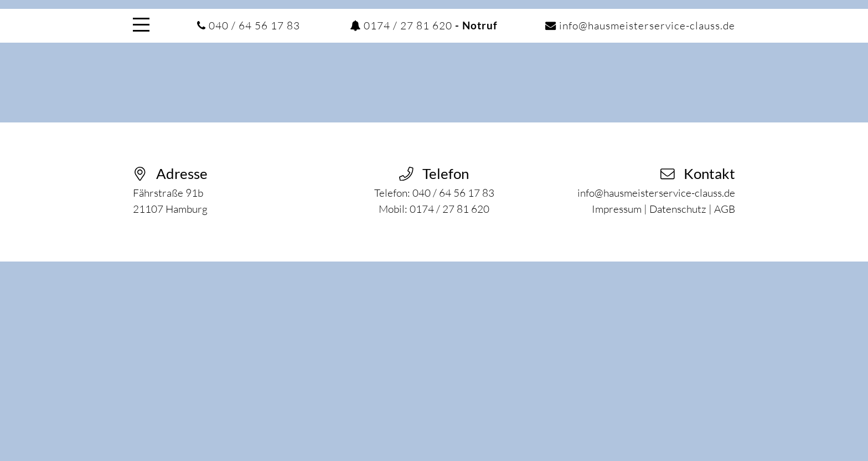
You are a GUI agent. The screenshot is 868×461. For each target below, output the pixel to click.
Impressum (617, 209)
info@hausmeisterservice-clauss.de (647, 25)
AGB (725, 209)
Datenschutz (678, 209)
